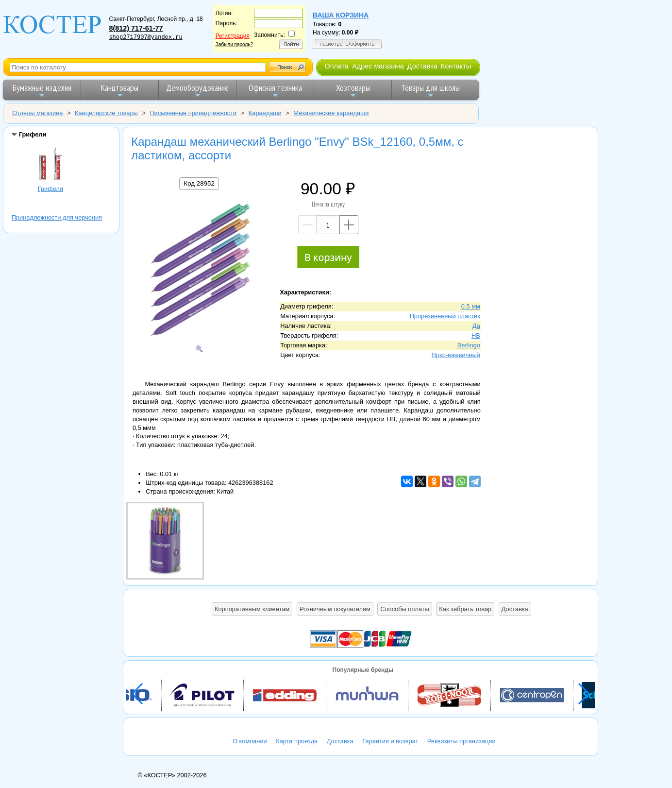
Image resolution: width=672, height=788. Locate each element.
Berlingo (469, 345)
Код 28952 (199, 183)
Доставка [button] (515, 609)
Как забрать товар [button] (465, 609)
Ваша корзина (341, 15)
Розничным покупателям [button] (335, 609)
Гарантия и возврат (390, 741)
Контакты (456, 66)
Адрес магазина (378, 66)
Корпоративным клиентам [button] (252, 609)
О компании (250, 741)
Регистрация (233, 36)
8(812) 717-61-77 (136, 28)
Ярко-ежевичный (456, 355)
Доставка (422, 66)
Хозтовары (353, 91)
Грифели (50, 166)
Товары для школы (430, 91)
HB (476, 335)
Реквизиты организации (462, 741)
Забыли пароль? (234, 44)
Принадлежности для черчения (57, 217)
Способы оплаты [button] (404, 609)
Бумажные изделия (42, 91)
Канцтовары (120, 91)
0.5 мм (471, 306)
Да (476, 326)
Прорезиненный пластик (445, 316)
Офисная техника (275, 91)
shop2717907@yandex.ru (145, 37)
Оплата (336, 66)
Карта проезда (297, 741)
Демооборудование (197, 91)
